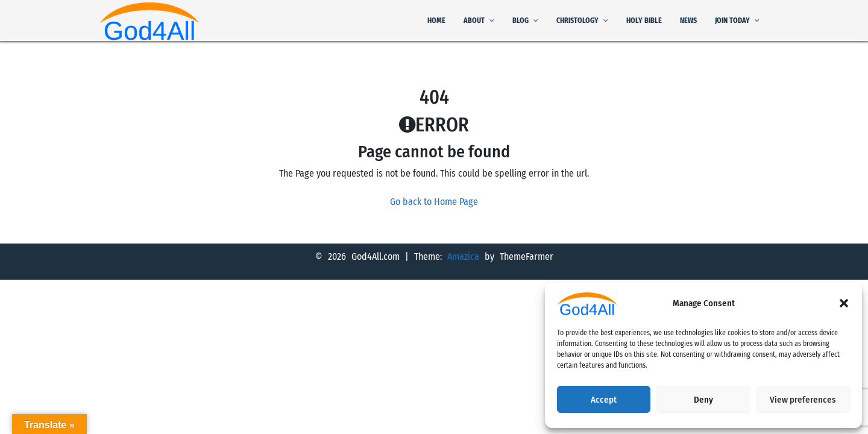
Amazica (466, 256)
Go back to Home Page (434, 202)
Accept (604, 400)
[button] (844, 303)
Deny (703, 400)
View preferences (803, 400)
